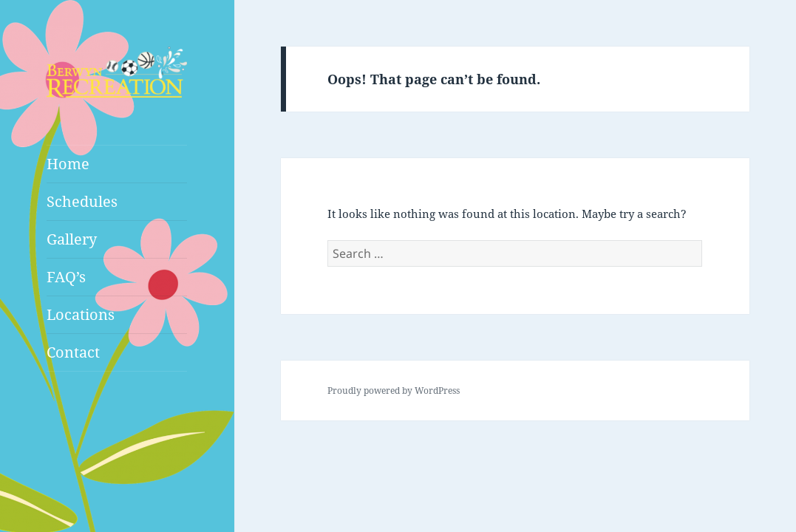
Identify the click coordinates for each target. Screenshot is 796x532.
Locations (81, 314)
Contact (73, 352)
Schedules (82, 201)
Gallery (72, 239)
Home (68, 164)
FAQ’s (66, 277)
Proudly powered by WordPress (394, 391)
